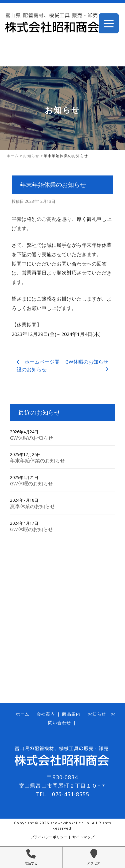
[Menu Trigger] (109, 23)
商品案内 (71, 714)
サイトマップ (83, 837)
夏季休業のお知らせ (32, 506)
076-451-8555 (71, 794)
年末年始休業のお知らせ (37, 460)
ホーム (22, 714)
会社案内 (46, 714)
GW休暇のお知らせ (31, 438)
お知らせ (97, 714)
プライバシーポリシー (49, 837)
